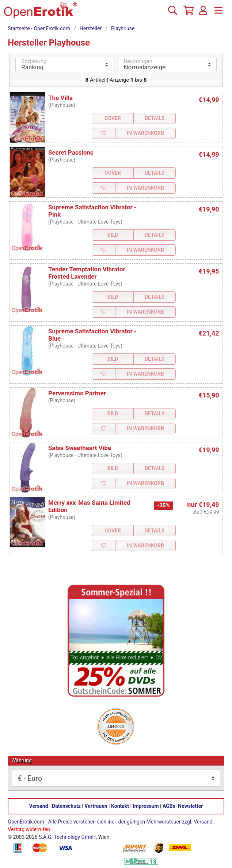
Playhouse (123, 28)
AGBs (169, 806)
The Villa (60, 98)
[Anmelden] (203, 13)
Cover (113, 118)
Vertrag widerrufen (29, 829)
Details (155, 118)
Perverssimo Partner (77, 393)
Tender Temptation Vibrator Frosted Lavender (87, 273)
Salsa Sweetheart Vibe (80, 448)
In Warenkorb (145, 133)
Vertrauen (96, 806)
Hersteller (91, 28)
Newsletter (190, 806)
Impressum (146, 806)
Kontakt (120, 806)
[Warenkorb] (188, 13)
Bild (113, 235)
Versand (39, 806)
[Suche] (172, 13)
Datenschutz (66, 806)
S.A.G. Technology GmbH (67, 837)
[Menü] (218, 13)
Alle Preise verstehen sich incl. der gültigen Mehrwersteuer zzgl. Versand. (131, 822)
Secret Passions (71, 152)
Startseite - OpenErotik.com (39, 28)
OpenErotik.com (26, 822)
